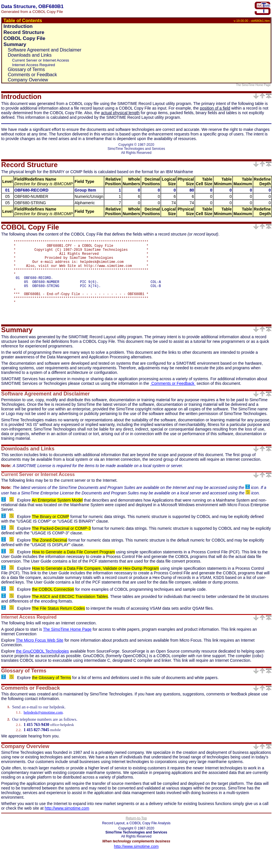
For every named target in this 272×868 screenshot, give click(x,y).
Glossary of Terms (26, 69)
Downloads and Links (30, 55)
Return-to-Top (136, 835)
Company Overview (28, 80)
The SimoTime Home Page (254, 85)
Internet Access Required (34, 65)
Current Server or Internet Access (41, 60)
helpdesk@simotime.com (43, 729)
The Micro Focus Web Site (40, 657)
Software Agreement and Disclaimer (45, 50)
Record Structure (24, 32)
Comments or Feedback (32, 75)
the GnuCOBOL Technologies (42, 668)
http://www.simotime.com (67, 825)
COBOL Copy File (24, 38)
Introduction (18, 26)
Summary (15, 44)
